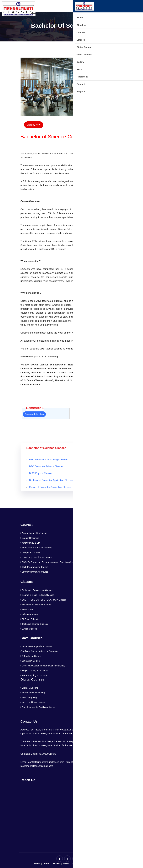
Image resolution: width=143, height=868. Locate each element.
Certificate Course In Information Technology (43, 666)
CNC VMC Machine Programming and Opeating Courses (49, 562)
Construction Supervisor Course (36, 646)
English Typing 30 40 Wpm (34, 670)
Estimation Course (30, 661)
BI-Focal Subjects (30, 619)
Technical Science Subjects (35, 624)
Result (66, 863)
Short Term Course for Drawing (36, 548)
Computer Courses (30, 552)
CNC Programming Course (34, 567)
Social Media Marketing (33, 693)
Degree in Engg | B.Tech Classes (37, 595)
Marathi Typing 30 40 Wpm (34, 675)
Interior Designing (30, 538)
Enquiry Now (34, 125)
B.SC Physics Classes (41, 473)
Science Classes (29, 614)
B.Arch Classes (29, 629)
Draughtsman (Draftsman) (34, 533)
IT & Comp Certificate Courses (36, 557)
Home (37, 863)
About (46, 863)
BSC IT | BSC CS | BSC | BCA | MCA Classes (43, 600)
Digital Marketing (29, 688)
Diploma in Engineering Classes (37, 590)
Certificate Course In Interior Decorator (39, 651)
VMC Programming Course (34, 572)
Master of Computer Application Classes (50, 487)
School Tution (28, 609)
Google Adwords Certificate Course (38, 707)
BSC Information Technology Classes (49, 460)
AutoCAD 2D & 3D (30, 543)
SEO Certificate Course (33, 702)
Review (56, 863)
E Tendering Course (31, 656)
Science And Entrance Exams (36, 605)
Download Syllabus (34, 414)
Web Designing (29, 697)
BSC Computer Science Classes (46, 466)
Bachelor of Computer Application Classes (51, 480)
